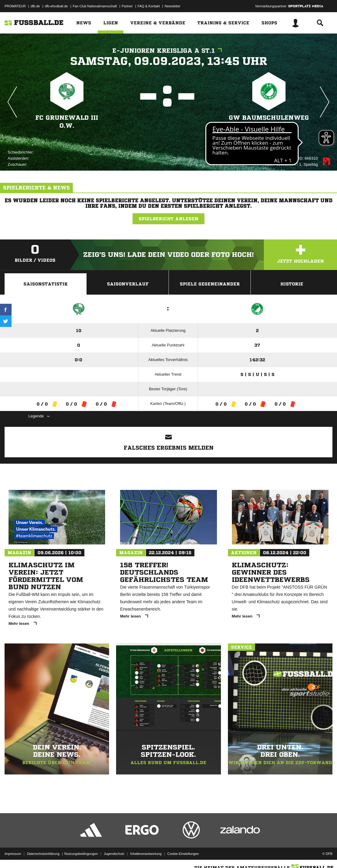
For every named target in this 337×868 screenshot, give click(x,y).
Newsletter (172, 6)
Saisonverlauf (128, 284)
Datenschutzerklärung (43, 854)
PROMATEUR (15, 6)
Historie (292, 284)
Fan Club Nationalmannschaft (95, 6)
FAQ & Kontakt (149, 6)
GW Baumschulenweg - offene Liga (269, 122)
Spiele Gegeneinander (210, 284)
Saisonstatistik (46, 284)
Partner (127, 6)
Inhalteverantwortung (146, 854)
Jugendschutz (114, 854)
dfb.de (35, 6)
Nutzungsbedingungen (81, 854)
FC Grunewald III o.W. (67, 122)
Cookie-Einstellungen (183, 854)
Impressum (13, 854)
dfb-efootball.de (56, 6)
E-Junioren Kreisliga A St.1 (169, 51)
